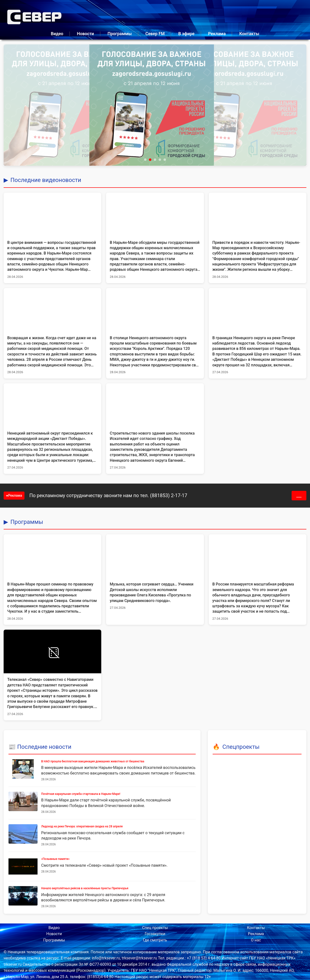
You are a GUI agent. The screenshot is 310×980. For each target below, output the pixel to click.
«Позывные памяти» (55, 859)
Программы (120, 34)
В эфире (186, 34)
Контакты (249, 34)
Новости (85, 34)
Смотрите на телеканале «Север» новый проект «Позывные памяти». (104, 865)
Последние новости (44, 747)
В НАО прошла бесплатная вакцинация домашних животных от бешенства (93, 761)
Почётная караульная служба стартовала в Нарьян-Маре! (81, 794)
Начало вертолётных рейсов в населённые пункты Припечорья (85, 888)
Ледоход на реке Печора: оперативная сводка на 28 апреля (82, 826)
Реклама (217, 34)
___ (299, 496)
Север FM (155, 34)
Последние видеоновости (46, 180)
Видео (57, 34)
